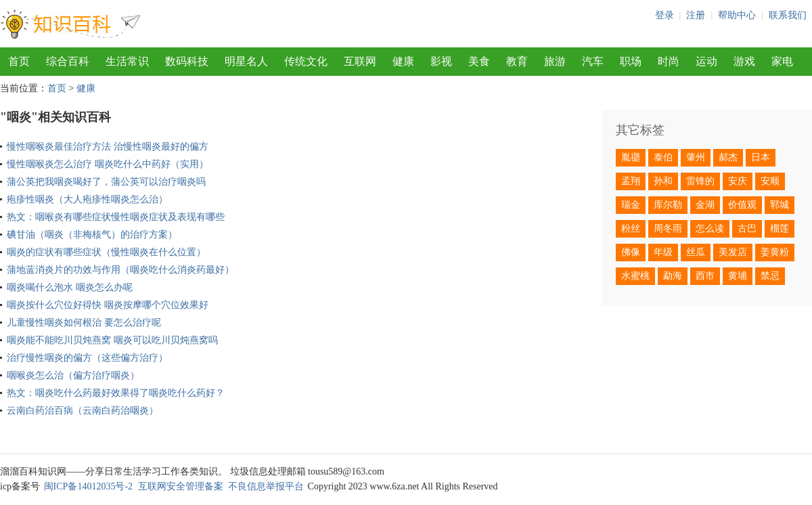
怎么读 (710, 228)
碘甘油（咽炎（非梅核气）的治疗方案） (92, 235)
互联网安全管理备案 (181, 486)
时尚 (669, 61)
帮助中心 (737, 15)
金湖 (705, 205)
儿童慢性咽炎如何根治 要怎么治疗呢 (84, 323)
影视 (441, 61)
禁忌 (770, 276)
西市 (705, 276)
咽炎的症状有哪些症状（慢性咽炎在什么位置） (106, 252)
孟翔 (631, 181)
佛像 (631, 252)
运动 (706, 61)
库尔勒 (668, 205)
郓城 (780, 205)
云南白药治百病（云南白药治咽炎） (83, 411)
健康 (403, 61)
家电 (782, 61)
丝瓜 (696, 252)
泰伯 (663, 157)
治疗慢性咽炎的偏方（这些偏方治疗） (87, 358)
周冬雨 (668, 228)
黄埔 (738, 276)
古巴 (747, 228)
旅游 (555, 61)
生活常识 (127, 61)
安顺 (770, 181)
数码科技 (187, 61)
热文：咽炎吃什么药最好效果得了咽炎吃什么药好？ (116, 393)
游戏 (744, 61)
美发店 (733, 252)
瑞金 (631, 205)
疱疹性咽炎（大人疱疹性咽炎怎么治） (87, 199)
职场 (631, 61)
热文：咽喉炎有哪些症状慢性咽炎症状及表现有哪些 (116, 217)
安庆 (738, 181)
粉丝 (631, 228)
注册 (696, 15)
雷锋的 (700, 181)
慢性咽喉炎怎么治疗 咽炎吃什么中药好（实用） (108, 164)
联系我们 (788, 15)
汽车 (593, 61)
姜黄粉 (775, 252)
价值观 (742, 205)
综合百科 (68, 61)
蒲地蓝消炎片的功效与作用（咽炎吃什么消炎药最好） (120, 270)
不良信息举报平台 (266, 486)
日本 (761, 157)
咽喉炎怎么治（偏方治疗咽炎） (73, 375)
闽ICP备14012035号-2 (88, 486)
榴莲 (780, 228)
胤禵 (631, 157)
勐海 (673, 276)
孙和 (663, 181)
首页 (19, 61)
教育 (517, 61)
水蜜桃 (635, 276)
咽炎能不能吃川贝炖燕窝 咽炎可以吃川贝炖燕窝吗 (112, 340)
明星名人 (246, 61)
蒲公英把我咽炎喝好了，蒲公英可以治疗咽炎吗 (106, 182)
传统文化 (306, 61)
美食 (479, 61)
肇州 (696, 157)
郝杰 (728, 157)
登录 (664, 15)
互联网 (360, 61)
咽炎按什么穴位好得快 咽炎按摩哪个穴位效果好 (108, 305)
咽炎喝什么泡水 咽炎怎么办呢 (70, 287)
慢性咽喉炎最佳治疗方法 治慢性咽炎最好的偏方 (108, 147)
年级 (663, 252)
